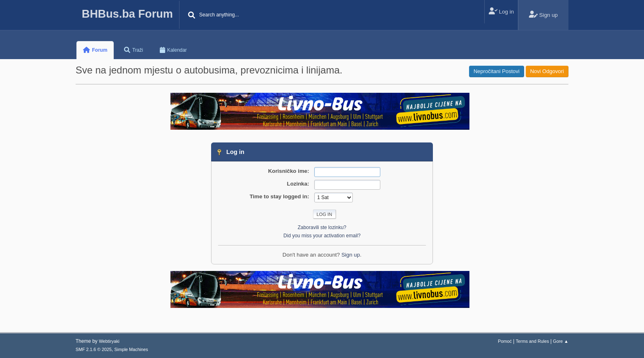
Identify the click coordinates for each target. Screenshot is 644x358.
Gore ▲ (561, 341)
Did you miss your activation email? (322, 236)
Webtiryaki (109, 341)
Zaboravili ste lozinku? (322, 227)
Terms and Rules (532, 341)
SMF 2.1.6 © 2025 (94, 349)
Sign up (351, 255)
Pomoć (505, 341)
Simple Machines (131, 349)
